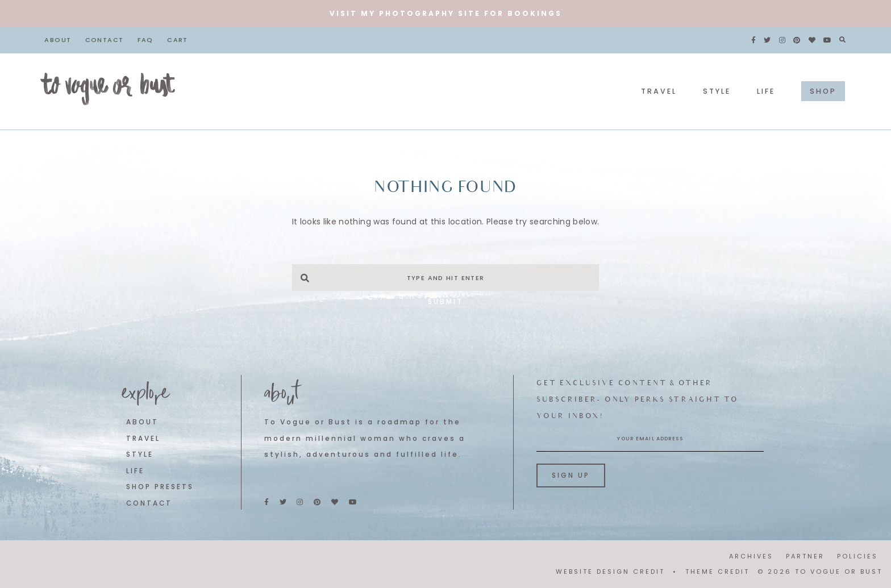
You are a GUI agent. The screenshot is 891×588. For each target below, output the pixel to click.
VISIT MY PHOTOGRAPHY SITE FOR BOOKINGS (446, 13)
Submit (445, 301)
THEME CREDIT (717, 572)
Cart (178, 40)
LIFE (135, 471)
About (58, 40)
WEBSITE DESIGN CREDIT (610, 572)
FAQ (145, 40)
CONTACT (149, 503)
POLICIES (857, 556)
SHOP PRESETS (160, 487)
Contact (105, 40)
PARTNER (805, 556)
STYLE (140, 454)
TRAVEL (143, 439)
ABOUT (142, 422)
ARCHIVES (751, 556)
